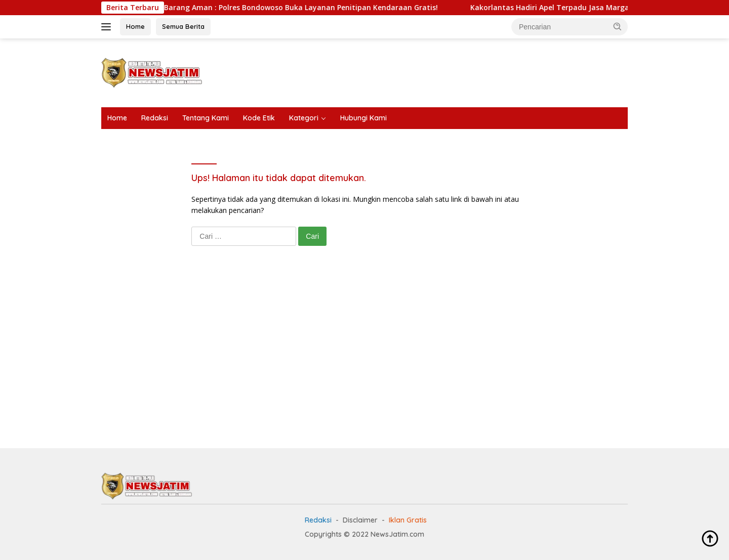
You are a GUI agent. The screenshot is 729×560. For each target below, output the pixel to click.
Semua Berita (183, 26)
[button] (618, 26)
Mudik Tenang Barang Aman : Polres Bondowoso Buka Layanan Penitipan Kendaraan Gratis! (283, 8)
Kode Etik (259, 118)
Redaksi (155, 118)
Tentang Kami (206, 118)
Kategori (304, 118)
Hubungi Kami (363, 118)
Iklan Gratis (408, 520)
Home (135, 26)
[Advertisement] (443, 71)
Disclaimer (360, 520)
